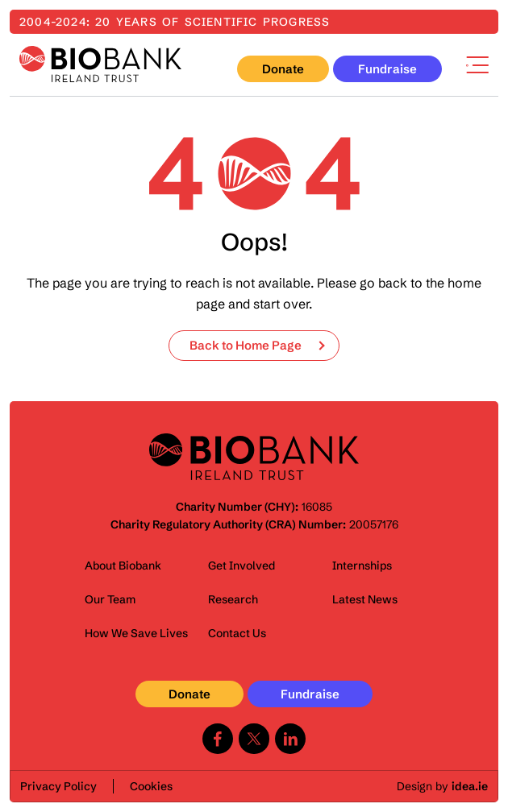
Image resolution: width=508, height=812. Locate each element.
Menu (477, 65)
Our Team (110, 599)
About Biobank (123, 565)
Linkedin (290, 739)
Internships (362, 565)
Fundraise (387, 69)
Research (233, 599)
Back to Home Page (246, 345)
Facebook (218, 739)
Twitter (254, 739)
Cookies (151, 786)
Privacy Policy (58, 786)
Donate (283, 69)
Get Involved (242, 565)
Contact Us (237, 633)
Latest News (365, 599)
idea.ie (470, 786)
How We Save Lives (136, 633)
